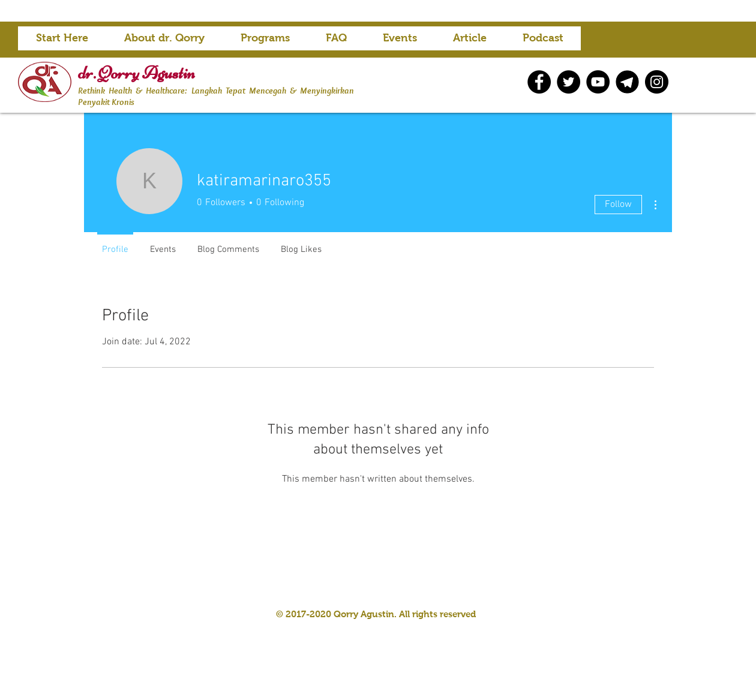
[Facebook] (539, 82)
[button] (265, 42)
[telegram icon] (627, 82)
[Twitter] (568, 82)
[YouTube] (598, 82)
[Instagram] (657, 82)
